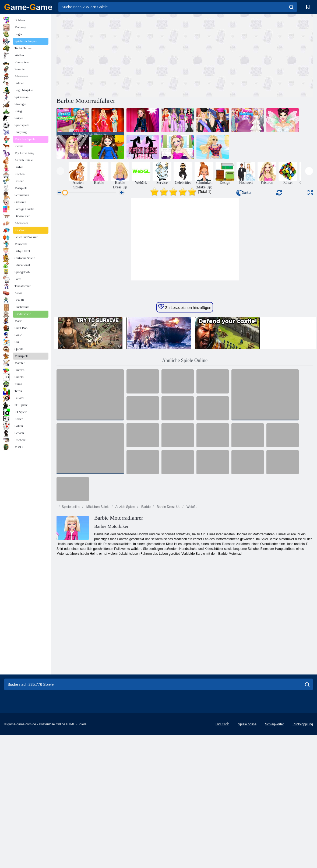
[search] (291, 7)
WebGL (192, 621)
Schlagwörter (274, 838)
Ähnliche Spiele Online (185, 474)
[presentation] (60, 171)
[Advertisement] (121, 55)
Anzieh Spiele (125, 621)
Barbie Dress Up (168, 621)
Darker (244, 193)
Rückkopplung (303, 838)
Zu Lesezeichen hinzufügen (185, 421)
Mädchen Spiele (97, 621)
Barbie (146, 621)
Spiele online (71, 621)
